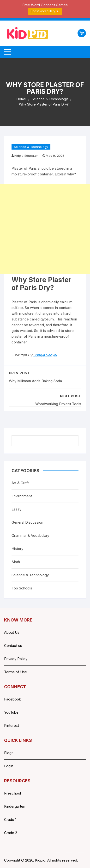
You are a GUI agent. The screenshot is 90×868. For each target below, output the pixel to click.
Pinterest (12, 725)
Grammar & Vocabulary (30, 535)
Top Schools (22, 588)
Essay (16, 509)
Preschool (12, 793)
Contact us (13, 646)
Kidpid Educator (26, 156)
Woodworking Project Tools (58, 404)
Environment (22, 496)
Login (9, 766)
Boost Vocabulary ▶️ (45, 11)
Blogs (9, 753)
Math (16, 562)
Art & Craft (20, 483)
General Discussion (27, 522)
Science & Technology (31, 147)
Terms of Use (15, 672)
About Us (12, 632)
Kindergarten (15, 806)
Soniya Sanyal (45, 355)
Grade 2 (11, 833)
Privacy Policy (16, 659)
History (17, 549)
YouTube (11, 712)
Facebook (12, 699)
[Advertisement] (45, 229)
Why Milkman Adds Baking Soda (35, 381)
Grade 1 (10, 820)
